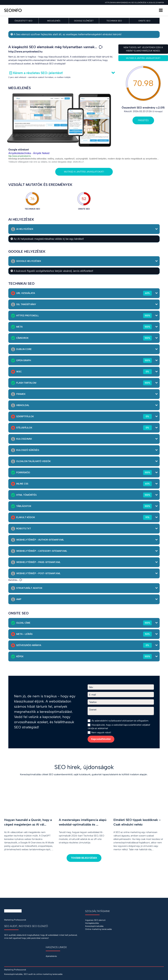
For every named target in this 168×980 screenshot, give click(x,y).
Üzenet (93, 710)
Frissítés (143, 120)
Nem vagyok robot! (99, 733)
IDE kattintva (95, 60)
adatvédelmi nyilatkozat (107, 721)
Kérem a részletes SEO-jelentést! (38, 73)
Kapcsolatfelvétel (101, 739)
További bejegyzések (84, 858)
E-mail (92, 695)
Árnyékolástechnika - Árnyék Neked (29, 153)
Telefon (93, 702)
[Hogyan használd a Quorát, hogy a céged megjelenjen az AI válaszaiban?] (29, 819)
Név (91, 687)
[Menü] (161, 10)
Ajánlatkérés (51, 956)
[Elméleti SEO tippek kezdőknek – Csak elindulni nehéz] (139, 819)
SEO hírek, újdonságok (84, 767)
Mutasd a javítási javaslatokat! (84, 172)
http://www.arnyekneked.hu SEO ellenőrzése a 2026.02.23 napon (134, 3)
